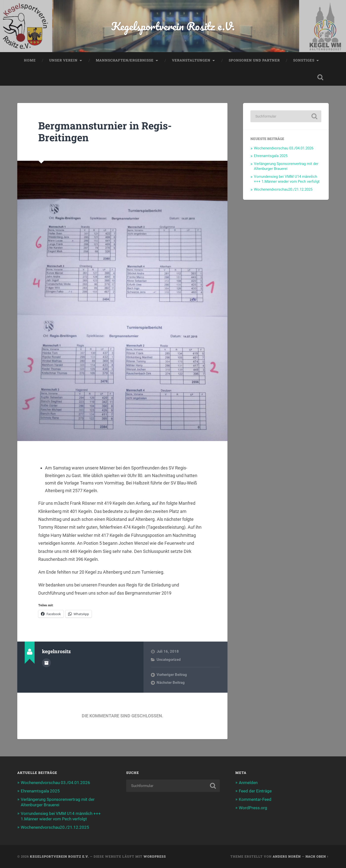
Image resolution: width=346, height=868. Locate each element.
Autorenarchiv (46, 663)
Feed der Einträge (255, 791)
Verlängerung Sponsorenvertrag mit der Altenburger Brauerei (286, 166)
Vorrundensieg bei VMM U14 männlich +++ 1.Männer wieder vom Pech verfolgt (287, 179)
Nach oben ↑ (317, 856)
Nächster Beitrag (171, 683)
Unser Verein (63, 60)
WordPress (155, 856)
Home (30, 60)
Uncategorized (169, 660)
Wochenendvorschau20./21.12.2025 (283, 189)
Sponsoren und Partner (254, 60)
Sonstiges (304, 60)
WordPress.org (253, 808)
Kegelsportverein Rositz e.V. (173, 26)
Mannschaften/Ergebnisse (125, 60)
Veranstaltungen (191, 60)
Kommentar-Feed (255, 799)
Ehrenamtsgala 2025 (271, 156)
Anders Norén (287, 856)
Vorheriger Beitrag (172, 675)
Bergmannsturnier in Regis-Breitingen (105, 132)
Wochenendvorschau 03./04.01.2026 (284, 148)
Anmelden (248, 783)
